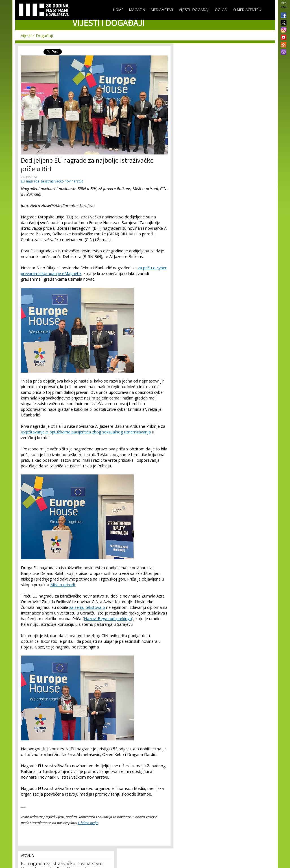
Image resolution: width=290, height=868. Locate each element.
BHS (284, 3)
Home (118, 10)
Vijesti (26, 36)
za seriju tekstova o (87, 607)
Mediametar (162, 10)
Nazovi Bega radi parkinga (108, 619)
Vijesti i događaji (194, 10)
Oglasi (221, 10)
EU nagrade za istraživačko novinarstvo (52, 181)
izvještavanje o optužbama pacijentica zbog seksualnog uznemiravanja (86, 432)
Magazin (137, 10)
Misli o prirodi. (63, 585)
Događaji (44, 36)
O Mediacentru (247, 10)
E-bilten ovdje (88, 823)
